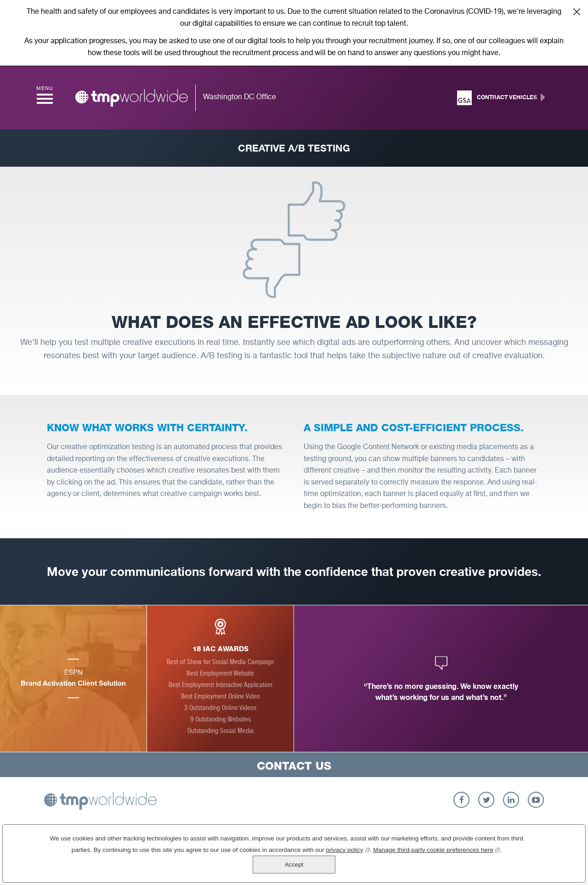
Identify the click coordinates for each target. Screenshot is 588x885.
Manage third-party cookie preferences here (414, 867)
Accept (548, 862)
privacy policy (325, 867)
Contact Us (294, 766)
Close (577, 11)
